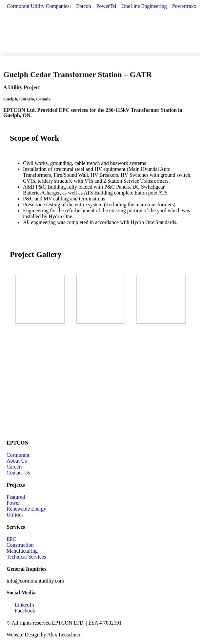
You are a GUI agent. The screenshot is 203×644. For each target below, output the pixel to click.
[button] (102, 54)
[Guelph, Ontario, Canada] (102, 384)
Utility (15, 89)
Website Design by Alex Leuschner (43, 635)
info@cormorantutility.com (35, 581)
